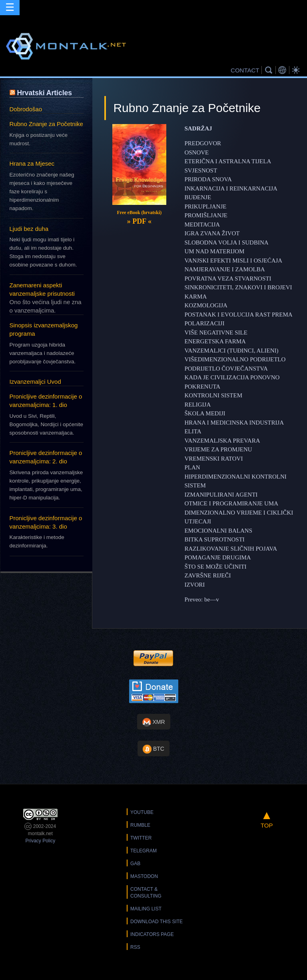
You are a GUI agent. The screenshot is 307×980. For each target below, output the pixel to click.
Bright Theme (297, 70)
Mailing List (146, 909)
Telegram (144, 851)
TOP (267, 819)
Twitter (141, 838)
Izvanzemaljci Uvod (35, 382)
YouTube (142, 812)
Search (270, 70)
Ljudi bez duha (29, 229)
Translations (283, 70)
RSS (135, 947)
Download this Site (156, 922)
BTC (153, 749)
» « (139, 221)
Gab (135, 864)
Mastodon (144, 876)
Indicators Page (152, 934)
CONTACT (245, 70)
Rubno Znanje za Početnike (46, 124)
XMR (154, 722)
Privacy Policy (40, 841)
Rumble (140, 825)
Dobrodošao (26, 109)
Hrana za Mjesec (32, 163)
